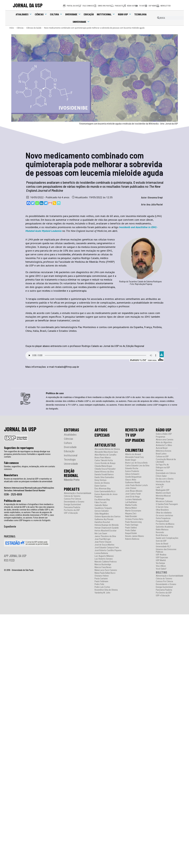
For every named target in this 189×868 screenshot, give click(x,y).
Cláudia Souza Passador (105, 469)
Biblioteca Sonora (163, 451)
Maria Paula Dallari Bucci (105, 573)
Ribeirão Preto (72, 480)
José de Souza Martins (104, 545)
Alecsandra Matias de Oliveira (107, 449)
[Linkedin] (41, 203)
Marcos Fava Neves (103, 567)
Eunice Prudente (132, 471)
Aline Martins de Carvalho (106, 455)
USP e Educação (71, 513)
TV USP (131, 435)
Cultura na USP (162, 457)
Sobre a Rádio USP (164, 434)
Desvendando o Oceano (74, 502)
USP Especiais (162, 558)
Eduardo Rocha (132, 468)
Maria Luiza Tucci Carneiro (106, 570)
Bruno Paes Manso (103, 458)
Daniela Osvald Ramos (104, 475)
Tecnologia (140, 14)
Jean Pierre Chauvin (103, 542)
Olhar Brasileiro (162, 510)
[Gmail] (50, 203)
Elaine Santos (100, 486)
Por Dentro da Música (165, 524)
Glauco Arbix (131, 480)
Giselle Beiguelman (133, 477)
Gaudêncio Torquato (103, 508)
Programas (161, 437)
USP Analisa (161, 555)
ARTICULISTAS (105, 445)
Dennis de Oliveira (102, 483)
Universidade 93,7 (163, 547)
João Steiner (131, 488)
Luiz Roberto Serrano (104, 559)
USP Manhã (161, 560)
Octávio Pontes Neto (134, 519)
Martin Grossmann (133, 511)
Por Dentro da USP (72, 510)
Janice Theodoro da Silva (105, 536)
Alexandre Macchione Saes (106, 452)
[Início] (12, 28)
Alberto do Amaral (133, 454)
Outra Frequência (163, 518)
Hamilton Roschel (102, 522)
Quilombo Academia (165, 527)
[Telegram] (46, 203)
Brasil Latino (161, 454)
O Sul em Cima (162, 507)
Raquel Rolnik (131, 533)
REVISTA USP (135, 430)
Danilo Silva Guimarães (104, 477)
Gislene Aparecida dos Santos (108, 517)
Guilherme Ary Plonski (104, 519)
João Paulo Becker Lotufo (137, 485)
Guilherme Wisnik (133, 483)
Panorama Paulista (72, 507)
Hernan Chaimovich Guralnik (107, 528)
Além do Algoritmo (164, 442)
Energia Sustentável (72, 505)
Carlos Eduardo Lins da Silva (137, 466)
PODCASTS (72, 489)
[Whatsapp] (37, 203)
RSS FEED (9, 560)
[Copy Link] (54, 203)
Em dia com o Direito (165, 479)
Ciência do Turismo (72, 496)
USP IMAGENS (135, 440)
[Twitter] (33, 203)
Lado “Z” (160, 487)
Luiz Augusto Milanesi (104, 556)
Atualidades (24, 14)
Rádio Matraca (162, 530)
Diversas (159, 470)
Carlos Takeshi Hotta (104, 460)
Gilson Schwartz (132, 474)
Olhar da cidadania (164, 513)
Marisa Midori (131, 508)
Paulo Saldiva (131, 528)
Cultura (56, 14)
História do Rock (163, 482)
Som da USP (161, 541)
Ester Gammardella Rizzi (105, 491)
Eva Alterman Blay (102, 500)
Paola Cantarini (101, 579)
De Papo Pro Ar (162, 465)
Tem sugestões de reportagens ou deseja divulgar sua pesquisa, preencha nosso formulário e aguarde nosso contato (27, 454)
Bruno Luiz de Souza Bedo (136, 463)
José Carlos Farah (133, 494)
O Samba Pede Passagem (167, 504)
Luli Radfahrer (131, 502)
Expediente (10, 526)
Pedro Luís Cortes (102, 587)
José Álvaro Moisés (134, 491)
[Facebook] (28, 203)
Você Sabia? (161, 569)
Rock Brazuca (162, 535)
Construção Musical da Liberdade (166, 461)
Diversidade (73, 14)
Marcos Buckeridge (103, 565)
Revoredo (160, 532)
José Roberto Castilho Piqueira (108, 550)
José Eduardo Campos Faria (107, 548)
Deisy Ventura (100, 480)
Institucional (106, 14)
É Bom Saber (161, 476)
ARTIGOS (101, 430)
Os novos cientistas (164, 516)
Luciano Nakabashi (133, 499)
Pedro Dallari (131, 531)
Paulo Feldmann (101, 581)
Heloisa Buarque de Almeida (107, 525)
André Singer (131, 460)
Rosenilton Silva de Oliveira (106, 590)
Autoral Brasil (162, 448)
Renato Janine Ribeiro (135, 536)
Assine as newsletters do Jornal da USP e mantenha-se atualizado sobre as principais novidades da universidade (28, 480)
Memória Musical (163, 496)
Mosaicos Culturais (164, 501)
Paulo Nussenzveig (133, 522)
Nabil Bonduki (131, 516)
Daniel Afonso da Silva (104, 472)
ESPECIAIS (102, 435)
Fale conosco (11, 463)
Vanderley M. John (102, 593)
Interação (160, 484)
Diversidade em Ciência (166, 473)
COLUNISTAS (134, 450)
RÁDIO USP (164, 430)
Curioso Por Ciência (72, 499)
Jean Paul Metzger (103, 539)
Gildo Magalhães (102, 514)
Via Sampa (160, 563)
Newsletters (11, 475)
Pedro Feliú (99, 584)
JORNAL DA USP (28, 5)
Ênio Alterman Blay (103, 489)
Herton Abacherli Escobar (106, 531)
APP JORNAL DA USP (15, 556)
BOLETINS (161, 572)
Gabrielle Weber (101, 505)
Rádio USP (125, 14)
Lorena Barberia (101, 553)
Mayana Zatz (131, 514)
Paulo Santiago (132, 525)
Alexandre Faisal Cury (134, 457)
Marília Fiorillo (131, 505)
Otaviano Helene (102, 576)
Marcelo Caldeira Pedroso (106, 562)
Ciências (41, 14)
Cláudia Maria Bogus (103, 466)
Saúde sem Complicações (167, 538)
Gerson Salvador (102, 511)
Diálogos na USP (163, 468)
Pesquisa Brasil (162, 521)
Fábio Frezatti (101, 502)
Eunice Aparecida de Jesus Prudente (106, 496)
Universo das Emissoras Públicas (166, 551)
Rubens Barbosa (132, 539)
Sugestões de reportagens (19, 448)
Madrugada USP (163, 490)
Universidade (81, 22)
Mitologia (160, 499)
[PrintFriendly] (59, 203)
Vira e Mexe (161, 566)
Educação (89, 14)
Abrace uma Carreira (165, 440)
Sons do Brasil (162, 544)
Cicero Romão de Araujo (105, 463)
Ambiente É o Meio (164, 445)
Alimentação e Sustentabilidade (78, 493)
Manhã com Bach (163, 493)
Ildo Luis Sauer (101, 533)
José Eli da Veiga (132, 497)
